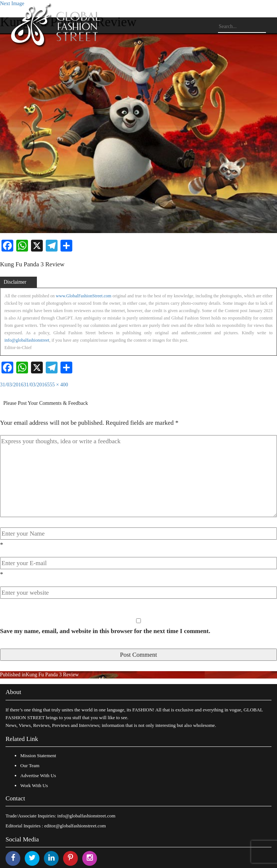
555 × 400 (58, 385)
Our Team (30, 766)
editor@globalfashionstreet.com (75, 826)
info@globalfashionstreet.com (86, 816)
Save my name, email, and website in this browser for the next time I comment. (105, 631)
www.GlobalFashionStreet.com (84, 296)
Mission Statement (38, 756)
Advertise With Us (38, 775)
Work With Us (34, 785)
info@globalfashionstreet (27, 340)
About (13, 692)
